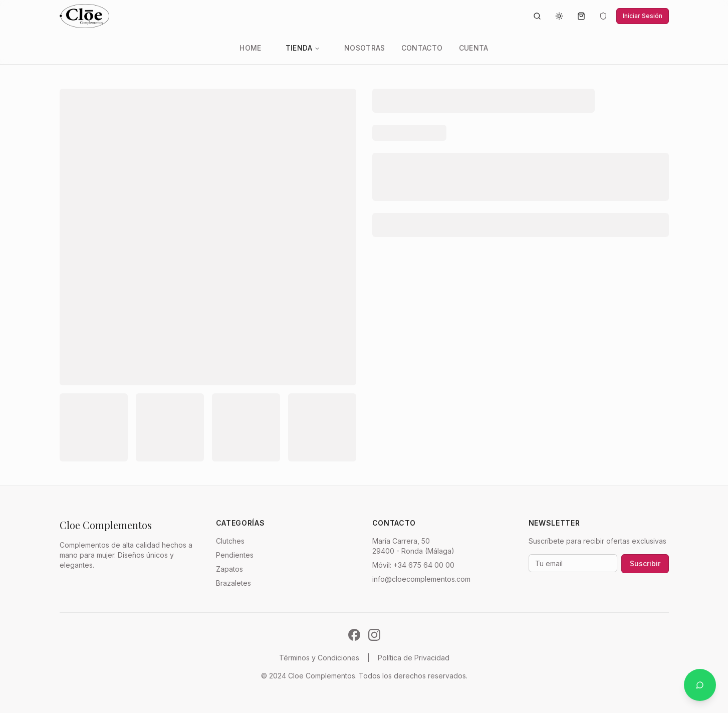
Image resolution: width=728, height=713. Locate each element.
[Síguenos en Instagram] (374, 635)
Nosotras (365, 48)
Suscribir (645, 563)
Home (250, 48)
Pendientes (235, 555)
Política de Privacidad (414, 658)
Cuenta (474, 48)
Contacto (422, 48)
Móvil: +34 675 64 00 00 (413, 565)
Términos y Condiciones (319, 658)
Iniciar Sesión (643, 16)
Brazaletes (233, 583)
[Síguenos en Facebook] (354, 635)
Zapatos (229, 569)
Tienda (303, 48)
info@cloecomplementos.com (421, 579)
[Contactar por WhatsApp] (700, 685)
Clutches (230, 541)
